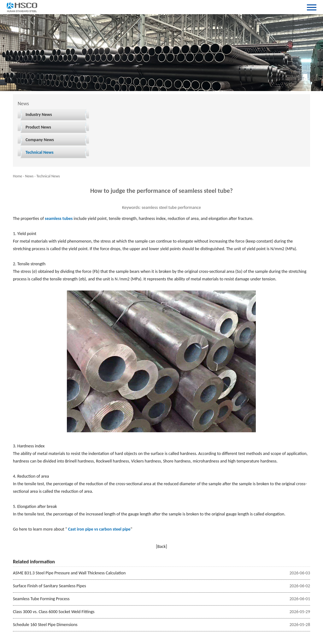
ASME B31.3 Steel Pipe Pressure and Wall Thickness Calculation (69, 573)
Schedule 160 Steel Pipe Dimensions (45, 625)
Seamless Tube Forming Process (41, 599)
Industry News (39, 115)
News (29, 176)
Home (18, 176)
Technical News (40, 152)
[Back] (161, 546)
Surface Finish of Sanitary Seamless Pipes (50, 586)
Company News (40, 140)
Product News (38, 127)
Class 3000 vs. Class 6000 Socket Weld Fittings (54, 612)
